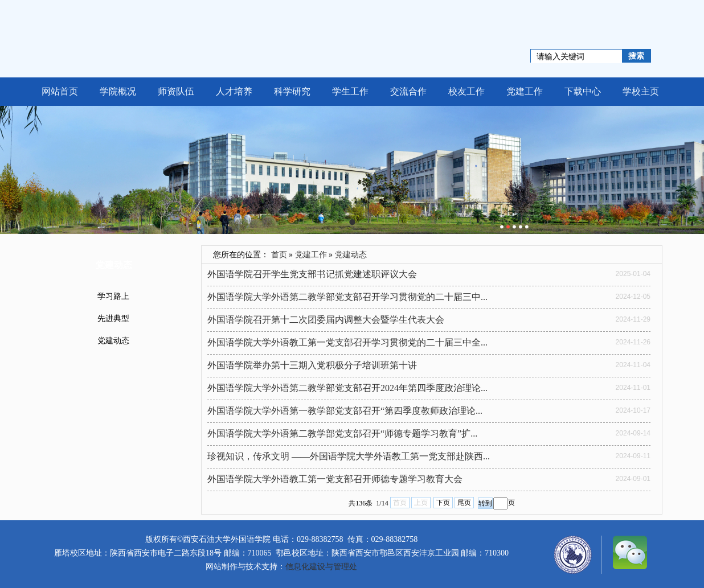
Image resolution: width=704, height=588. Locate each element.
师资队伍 (176, 91)
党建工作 (525, 91)
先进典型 (113, 318)
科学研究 (292, 91)
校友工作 (466, 91)
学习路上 (113, 296)
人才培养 (234, 91)
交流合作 (408, 91)
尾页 (464, 503)
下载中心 (583, 91)
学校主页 (641, 91)
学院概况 (118, 91)
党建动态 (113, 341)
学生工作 (350, 91)
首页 (279, 255)
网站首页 (60, 91)
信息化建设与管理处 (321, 567)
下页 (443, 503)
